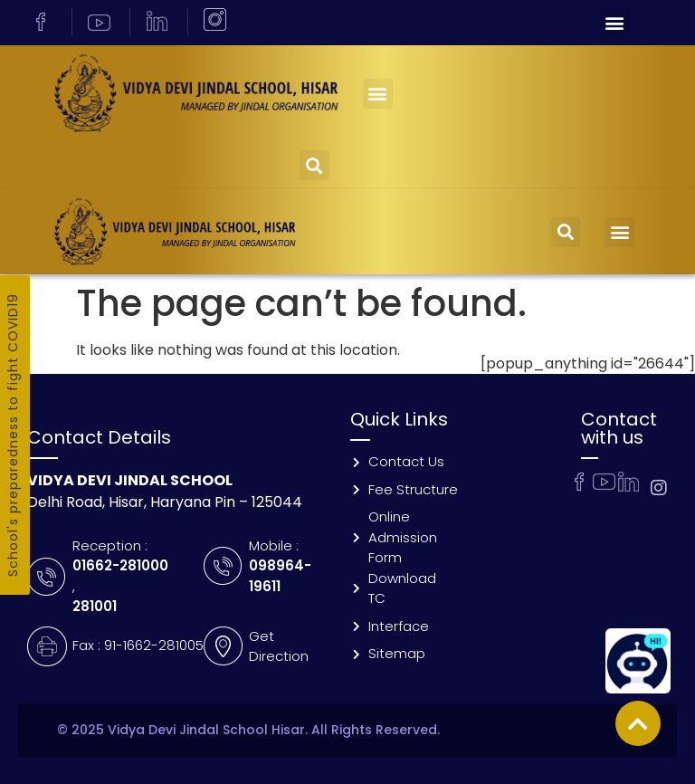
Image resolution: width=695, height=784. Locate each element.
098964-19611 (280, 576)
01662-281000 (120, 565)
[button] (615, 23)
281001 (95, 606)
